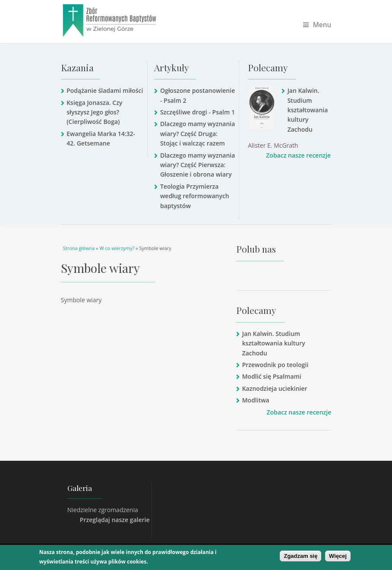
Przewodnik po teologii (275, 365)
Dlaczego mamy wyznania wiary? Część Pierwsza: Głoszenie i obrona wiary (198, 165)
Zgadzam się (300, 556)
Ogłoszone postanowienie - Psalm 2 (198, 95)
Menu (317, 25)
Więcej (338, 556)
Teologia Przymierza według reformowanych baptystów (195, 196)
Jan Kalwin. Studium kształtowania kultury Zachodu (308, 110)
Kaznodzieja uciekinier (275, 388)
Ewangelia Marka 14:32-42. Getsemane (101, 138)
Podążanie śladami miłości (105, 90)
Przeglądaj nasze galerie (115, 520)
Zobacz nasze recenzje (298, 155)
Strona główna (79, 248)
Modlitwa (256, 400)
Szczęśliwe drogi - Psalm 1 (198, 112)
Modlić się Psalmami (272, 376)
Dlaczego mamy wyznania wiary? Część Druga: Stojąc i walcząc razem (198, 133)
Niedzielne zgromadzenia (103, 510)
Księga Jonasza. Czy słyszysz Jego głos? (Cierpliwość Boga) (94, 112)
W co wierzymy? (117, 248)
